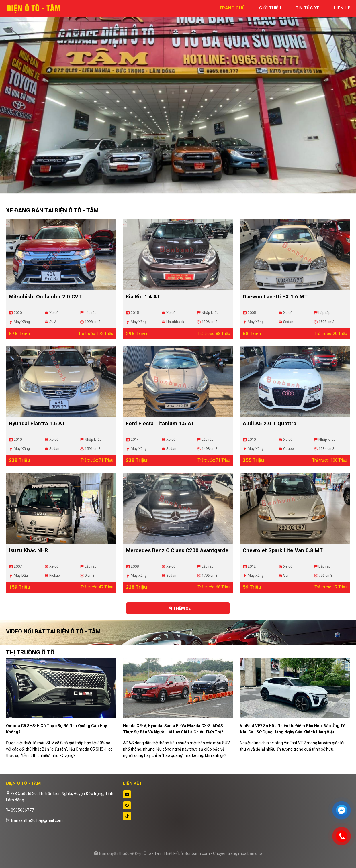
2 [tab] (181, 190)
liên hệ (342, 8)
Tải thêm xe (178, 608)
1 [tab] (175, 190)
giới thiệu (270, 8)
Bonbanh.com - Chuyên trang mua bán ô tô (223, 853)
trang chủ (232, 8)
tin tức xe (308, 8)
